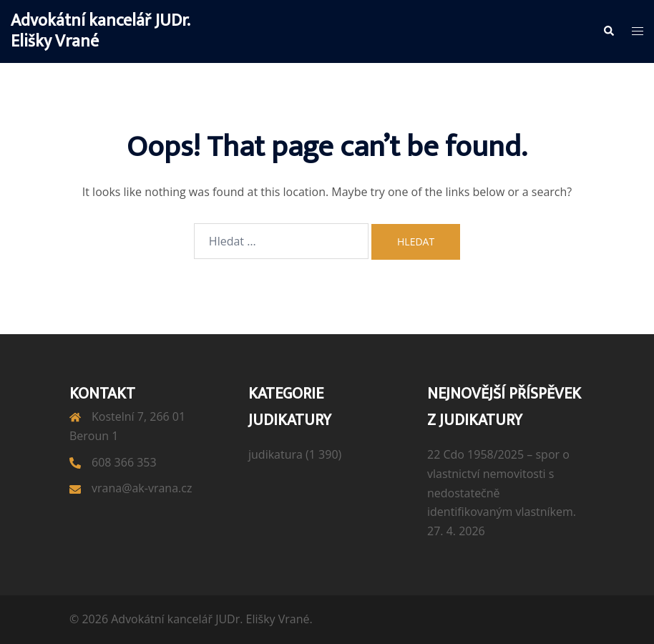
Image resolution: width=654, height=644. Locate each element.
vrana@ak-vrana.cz (142, 488)
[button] (608, 31)
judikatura (275, 454)
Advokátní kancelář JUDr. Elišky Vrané (100, 31)
